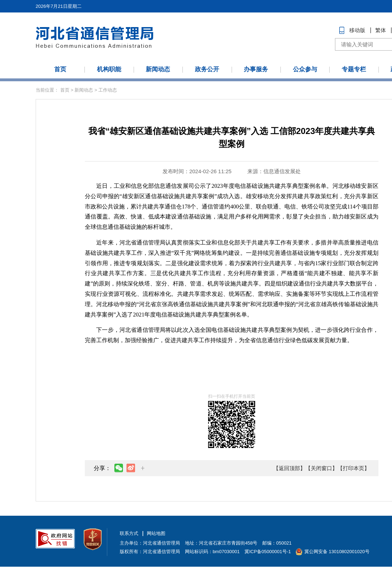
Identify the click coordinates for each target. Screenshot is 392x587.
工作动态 (108, 90)
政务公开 (207, 69)
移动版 (357, 30)
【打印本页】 (354, 468)
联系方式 (129, 533)
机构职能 (109, 69)
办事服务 (256, 69)
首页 (60, 69)
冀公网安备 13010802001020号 (337, 552)
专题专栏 (354, 69)
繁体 (381, 30)
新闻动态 (158, 69)
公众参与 (305, 69)
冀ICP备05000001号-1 (268, 552)
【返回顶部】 (289, 468)
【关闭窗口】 (321, 468)
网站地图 (156, 533)
